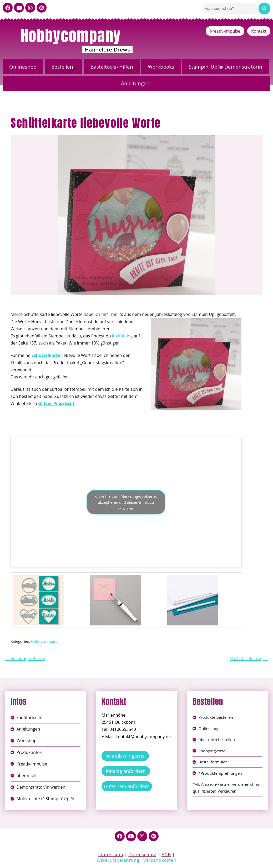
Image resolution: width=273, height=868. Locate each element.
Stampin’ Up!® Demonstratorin (226, 67)
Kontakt (259, 31)
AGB (166, 854)
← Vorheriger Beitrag (26, 659)
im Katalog (122, 336)
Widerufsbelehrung (118, 860)
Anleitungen (135, 83)
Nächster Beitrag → (249, 659)
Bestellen (62, 67)
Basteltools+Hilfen (112, 67)
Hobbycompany (71, 35)
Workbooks (161, 67)
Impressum (111, 854)
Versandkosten (160, 860)
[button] (64, 67)
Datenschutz (142, 854)
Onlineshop (23, 67)
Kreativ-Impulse (225, 31)
